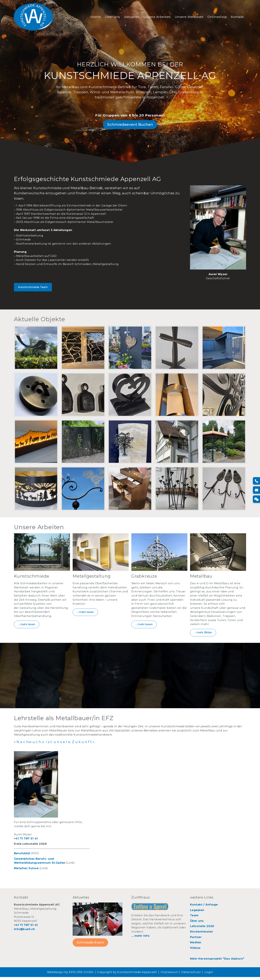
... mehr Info (140, 939)
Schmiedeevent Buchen (130, 126)
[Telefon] (256, 481)
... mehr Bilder (203, 635)
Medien (196, 945)
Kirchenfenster (202, 935)
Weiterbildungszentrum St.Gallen (40, 866)
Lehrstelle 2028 (202, 929)
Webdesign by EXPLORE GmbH (70, 975)
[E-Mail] (256, 490)
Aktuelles (130, 17)
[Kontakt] (256, 499)
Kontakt (236, 17)
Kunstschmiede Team (33, 289)
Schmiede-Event (90, 945)
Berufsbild (22, 856)
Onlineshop (216, 17)
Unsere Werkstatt (188, 17)
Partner (196, 940)
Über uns (111, 17)
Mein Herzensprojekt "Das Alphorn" (217, 962)
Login (209, 975)
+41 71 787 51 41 (26, 841)
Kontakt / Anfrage (204, 907)
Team (194, 918)
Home (94, 17)
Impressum (169, 975)
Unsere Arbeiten (156, 17)
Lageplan (197, 913)
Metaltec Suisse (26, 871)
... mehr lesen (27, 627)
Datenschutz (191, 975)
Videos (195, 951)
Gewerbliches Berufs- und (34, 862)
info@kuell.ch (24, 932)
